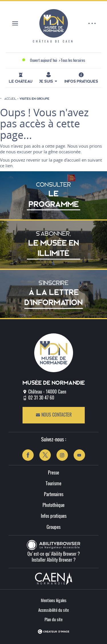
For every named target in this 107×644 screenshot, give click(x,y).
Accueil (10, 99)
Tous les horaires (73, 61)
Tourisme (53, 484)
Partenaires (54, 495)
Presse (53, 473)
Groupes (53, 527)
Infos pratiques (54, 516)
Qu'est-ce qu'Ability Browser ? (54, 554)
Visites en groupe (34, 99)
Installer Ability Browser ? (54, 560)
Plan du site (53, 620)
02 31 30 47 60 (41, 398)
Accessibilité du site (53, 611)
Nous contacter (54, 415)
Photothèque (53, 505)
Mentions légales (54, 601)
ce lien (6, 166)
